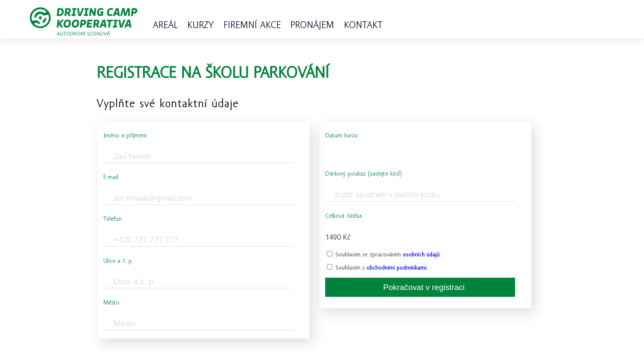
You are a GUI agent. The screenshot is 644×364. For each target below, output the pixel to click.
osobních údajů (421, 255)
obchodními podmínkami (396, 268)
